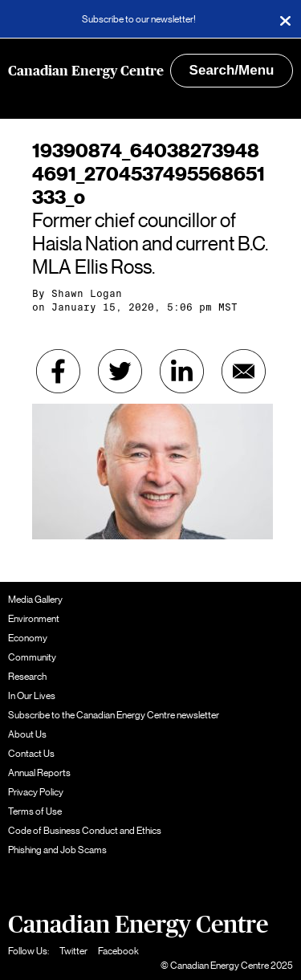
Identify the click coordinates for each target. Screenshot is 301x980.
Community (32, 657)
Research (27, 677)
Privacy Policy (36, 792)
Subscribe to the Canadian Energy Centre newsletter (114, 715)
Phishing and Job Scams (57, 850)
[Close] (285, 19)
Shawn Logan (87, 294)
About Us (27, 734)
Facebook (118, 951)
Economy (28, 638)
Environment (34, 619)
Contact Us (31, 754)
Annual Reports (39, 773)
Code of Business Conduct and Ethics (85, 831)
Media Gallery (35, 600)
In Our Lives (32, 696)
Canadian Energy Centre (86, 71)
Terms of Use (35, 811)
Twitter (73, 951)
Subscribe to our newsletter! (139, 19)
